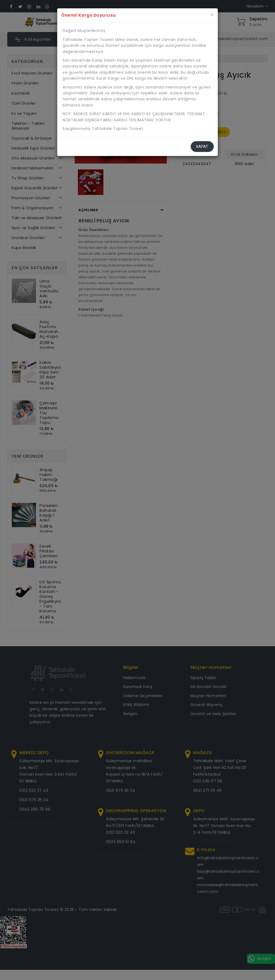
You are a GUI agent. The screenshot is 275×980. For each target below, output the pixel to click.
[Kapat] (212, 15)
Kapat (202, 147)
